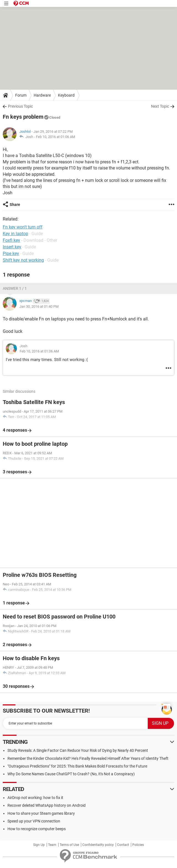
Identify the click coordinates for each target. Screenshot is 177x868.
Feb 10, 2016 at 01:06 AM (56, 137)
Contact (123, 845)
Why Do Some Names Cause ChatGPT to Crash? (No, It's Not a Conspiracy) (71, 774)
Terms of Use (69, 845)
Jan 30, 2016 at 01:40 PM (39, 306)
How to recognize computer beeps (37, 829)
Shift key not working (23, 260)
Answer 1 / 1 (15, 288)
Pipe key (11, 254)
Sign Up (39, 845)
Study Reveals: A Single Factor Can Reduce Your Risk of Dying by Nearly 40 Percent (78, 750)
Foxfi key (11, 240)
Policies (138, 845)
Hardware (42, 95)
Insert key (12, 247)
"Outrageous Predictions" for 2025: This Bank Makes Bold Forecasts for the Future (77, 766)
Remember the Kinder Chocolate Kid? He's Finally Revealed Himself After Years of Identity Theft (88, 758)
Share (15, 205)
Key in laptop (15, 234)
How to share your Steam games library (41, 813)
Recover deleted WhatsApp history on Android (47, 805)
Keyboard (66, 95)
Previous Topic (20, 106)
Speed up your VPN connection (34, 821)
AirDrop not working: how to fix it (35, 798)
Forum (21, 95)
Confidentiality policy (98, 845)
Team (52, 845)
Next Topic (160, 106)
